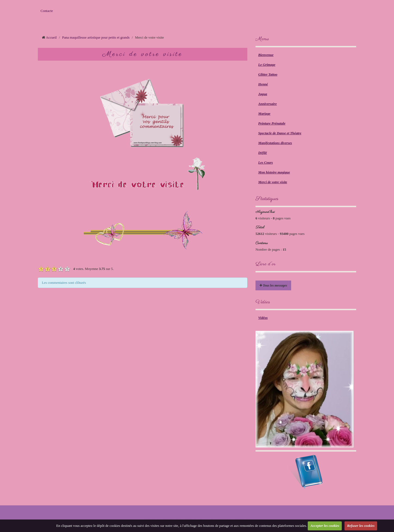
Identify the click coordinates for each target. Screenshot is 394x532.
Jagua (263, 94)
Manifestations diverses (275, 143)
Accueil (51, 38)
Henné (263, 84)
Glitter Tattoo (268, 74)
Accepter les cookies (325, 526)
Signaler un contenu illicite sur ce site (224, 519)
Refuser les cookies (361, 526)
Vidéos (263, 318)
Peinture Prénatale (272, 123)
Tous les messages (273, 285)
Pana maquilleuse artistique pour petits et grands (96, 38)
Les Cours (266, 163)
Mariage (264, 114)
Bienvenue (266, 55)
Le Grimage (267, 65)
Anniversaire (267, 104)
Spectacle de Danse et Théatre (280, 133)
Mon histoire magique (274, 172)
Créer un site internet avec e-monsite (169, 519)
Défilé (263, 153)
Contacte (47, 11)
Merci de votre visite (273, 182)
